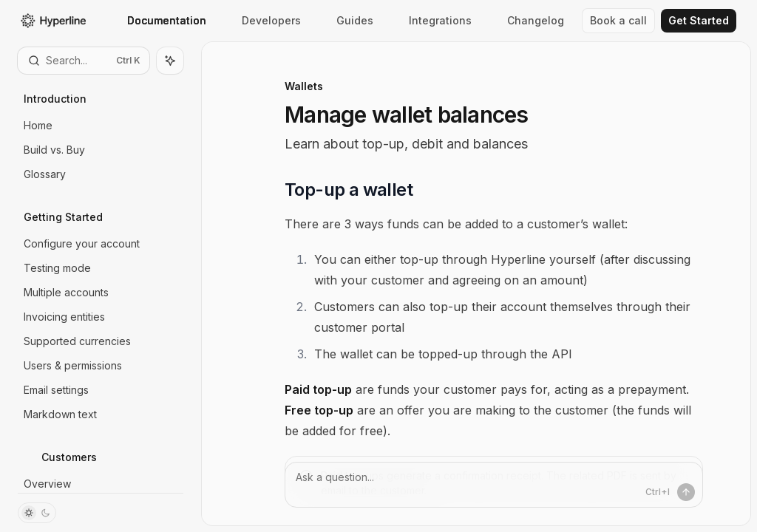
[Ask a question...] (494, 485)
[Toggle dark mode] (37, 513)
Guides (346, 20)
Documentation (158, 20)
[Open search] (84, 61)
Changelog (527, 20)
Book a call (618, 20)
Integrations (431, 20)
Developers (262, 20)
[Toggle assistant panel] (170, 61)
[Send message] (686, 492)
